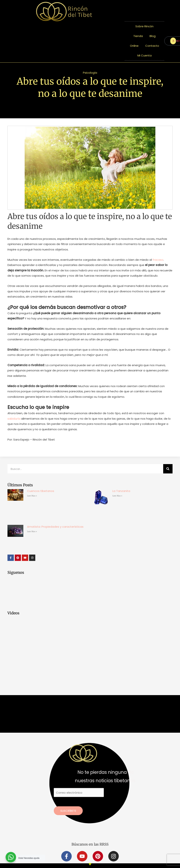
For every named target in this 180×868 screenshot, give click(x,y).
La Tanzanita (121, 491)
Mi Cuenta (145, 55)
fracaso (158, 260)
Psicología (90, 73)
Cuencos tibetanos (41, 491)
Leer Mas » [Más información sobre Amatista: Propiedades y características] (32, 531)
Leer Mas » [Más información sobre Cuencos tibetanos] (32, 496)
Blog (153, 36)
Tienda (138, 36)
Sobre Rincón (144, 26)
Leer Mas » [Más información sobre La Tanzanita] (117, 496)
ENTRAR (174, 41)
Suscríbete (68, 811)
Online (134, 46)
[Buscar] (168, 469)
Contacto (152, 46)
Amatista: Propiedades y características (55, 527)
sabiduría (14, 418)
